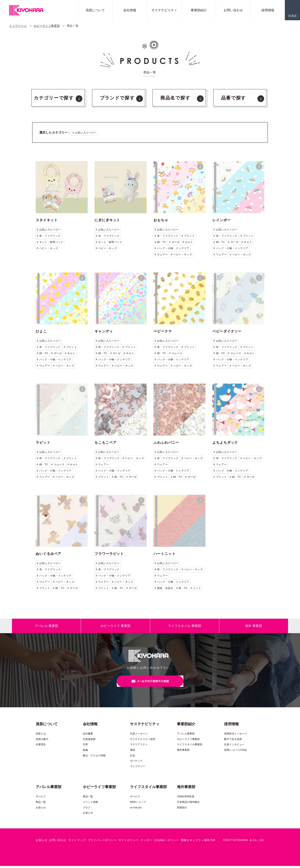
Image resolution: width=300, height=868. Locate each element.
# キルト (188, 242)
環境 (133, 752)
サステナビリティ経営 (143, 741)
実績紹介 (182, 809)
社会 (133, 757)
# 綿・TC (160, 242)
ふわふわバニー (166, 442)
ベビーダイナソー (227, 331)
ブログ (87, 809)
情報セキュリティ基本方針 (198, 842)
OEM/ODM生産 (186, 798)
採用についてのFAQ (235, 752)
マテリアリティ (139, 746)
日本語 (292, 16)
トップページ (18, 26)
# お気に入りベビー (85, 133)
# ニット (196, 588)
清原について (95, 10)
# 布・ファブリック (49, 236)
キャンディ (104, 331)
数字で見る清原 (233, 741)
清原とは (41, 736)
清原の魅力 (42, 741)
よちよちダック (225, 442)
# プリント (188, 236)
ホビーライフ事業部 (47, 26)
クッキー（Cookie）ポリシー (160, 842)
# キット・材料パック (50, 242)
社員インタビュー (234, 746)
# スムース (176, 353)
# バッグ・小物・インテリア (172, 248)
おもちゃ (161, 220)
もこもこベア (105, 442)
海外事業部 (183, 752)
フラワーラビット (109, 554)
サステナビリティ (164, 10)
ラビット (43, 442)
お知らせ (41, 809)
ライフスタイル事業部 (190, 746)
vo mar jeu (136, 809)
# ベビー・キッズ (47, 248)
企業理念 (41, 746)
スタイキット (47, 220)
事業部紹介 (199, 10)
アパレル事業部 (186, 736)
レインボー (222, 220)
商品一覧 (41, 804)
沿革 (85, 746)
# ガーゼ (174, 242)
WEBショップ (138, 804)
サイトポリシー (129, 842)
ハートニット (164, 554)
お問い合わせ (233, 10)
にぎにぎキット (107, 220)
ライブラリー (138, 768)
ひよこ (41, 331)
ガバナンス (136, 763)
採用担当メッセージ (235, 736)
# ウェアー (161, 254)
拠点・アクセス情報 (94, 757)
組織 (85, 752)
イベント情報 (90, 804)
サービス (41, 798)
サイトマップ (77, 842)
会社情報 (130, 10)
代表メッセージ (139, 736)
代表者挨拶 (89, 741)
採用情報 (268, 10)
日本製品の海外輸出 (188, 804)
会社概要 (88, 736)
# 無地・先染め (164, 588)
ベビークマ (163, 331)
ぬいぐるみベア (48, 554)
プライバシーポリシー (102, 842)
